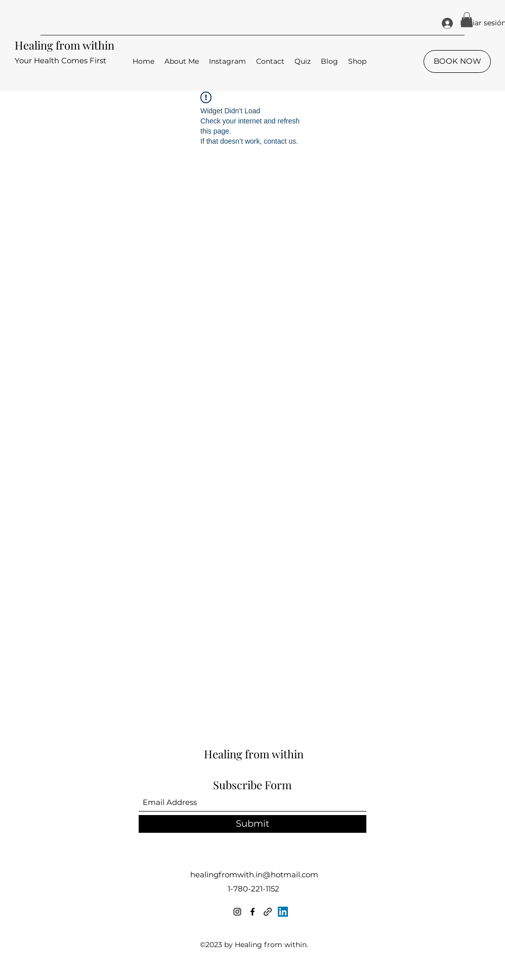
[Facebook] (252, 912)
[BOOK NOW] (457, 61)
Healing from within (65, 45)
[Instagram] (237, 912)
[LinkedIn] (283, 912)
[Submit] (252, 824)
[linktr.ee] (268, 912)
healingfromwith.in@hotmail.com (254, 875)
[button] (467, 20)
